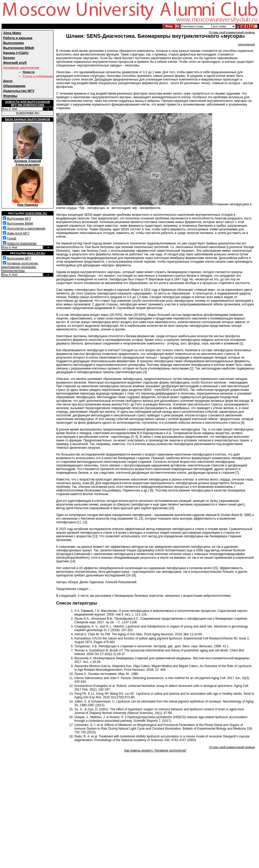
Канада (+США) (16, 53)
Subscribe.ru (36, 213)
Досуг (8, 81)
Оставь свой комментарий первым (232, 32)
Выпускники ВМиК (19, 48)
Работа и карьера (18, 38)
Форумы (10, 96)
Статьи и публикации (38, 76)
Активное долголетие (21, 68)
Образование (14, 86)
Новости (29, 72)
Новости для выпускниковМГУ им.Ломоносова (28, 103)
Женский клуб (15, 63)
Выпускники (13, 43)
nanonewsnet (246, 44)
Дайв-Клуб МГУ (18, 233)
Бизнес (9, 58)
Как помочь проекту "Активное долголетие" (156, 750)
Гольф (12, 238)
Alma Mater (12, 33)
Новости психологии (22, 243)
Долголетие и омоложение (26, 229)
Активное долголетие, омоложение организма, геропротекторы (20, 267)
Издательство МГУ (19, 91)
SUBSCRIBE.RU (28, 113)
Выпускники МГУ (19, 219)
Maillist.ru (36, 253)
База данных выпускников (27, 119)
